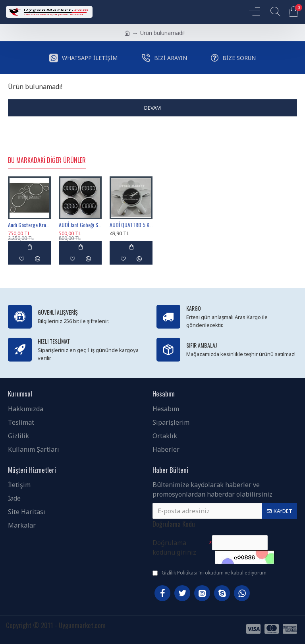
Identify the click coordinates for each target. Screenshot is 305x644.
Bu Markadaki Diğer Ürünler (47, 161)
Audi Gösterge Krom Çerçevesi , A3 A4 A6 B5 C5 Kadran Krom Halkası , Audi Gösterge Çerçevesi (29, 225)
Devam (152, 108)
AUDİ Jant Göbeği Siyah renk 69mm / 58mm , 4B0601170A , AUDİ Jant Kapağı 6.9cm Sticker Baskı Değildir (80, 225)
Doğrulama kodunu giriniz (174, 547)
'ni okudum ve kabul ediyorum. (210, 573)
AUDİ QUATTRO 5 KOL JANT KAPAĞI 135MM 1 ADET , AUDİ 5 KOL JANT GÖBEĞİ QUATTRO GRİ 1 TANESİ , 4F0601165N (131, 225)
